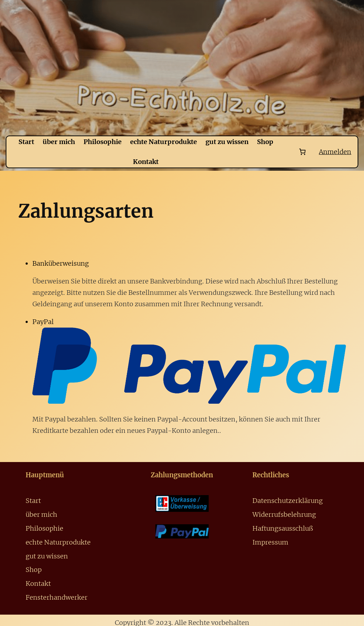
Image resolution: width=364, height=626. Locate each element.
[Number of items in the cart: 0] (302, 152)
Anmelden (335, 152)
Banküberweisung (61, 263)
